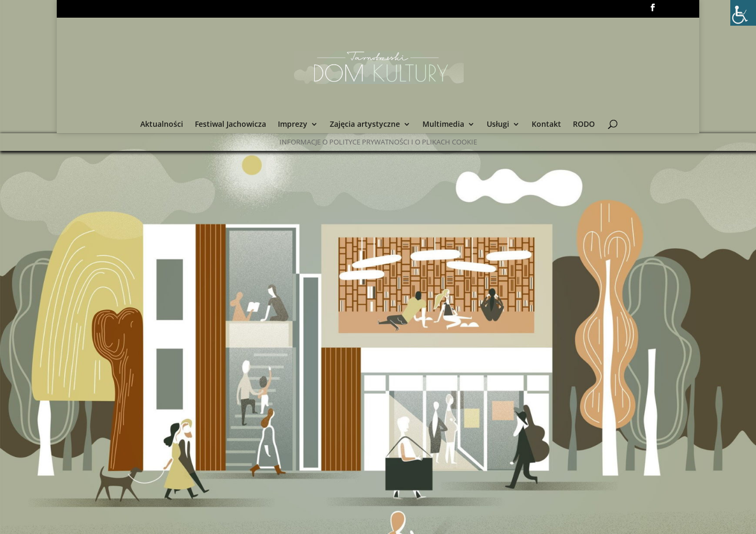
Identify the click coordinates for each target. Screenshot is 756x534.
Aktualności (162, 125)
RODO (584, 125)
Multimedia (443, 125)
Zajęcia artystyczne (365, 125)
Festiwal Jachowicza (230, 125)
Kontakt (546, 125)
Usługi (498, 125)
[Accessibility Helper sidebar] (743, 13)
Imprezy (293, 125)
